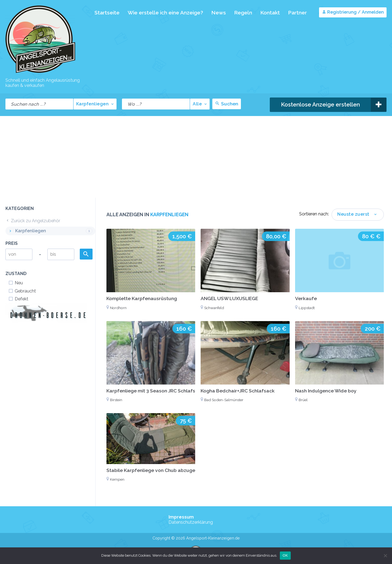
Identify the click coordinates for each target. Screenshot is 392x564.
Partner (297, 13)
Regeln (243, 13)
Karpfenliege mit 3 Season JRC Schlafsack (155, 391)
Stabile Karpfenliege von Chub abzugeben (155, 470)
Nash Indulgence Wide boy (326, 391)
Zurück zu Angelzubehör (33, 221)
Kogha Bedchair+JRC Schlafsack (238, 391)
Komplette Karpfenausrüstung (142, 298)
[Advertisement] (196, 157)
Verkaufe (306, 298)
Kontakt (270, 13)
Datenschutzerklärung (191, 522)
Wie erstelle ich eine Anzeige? (165, 13)
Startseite (107, 13)
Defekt (18, 299)
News (219, 13)
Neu (16, 283)
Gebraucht (22, 291)
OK (285, 555)
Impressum (181, 517)
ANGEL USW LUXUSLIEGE (229, 298)
